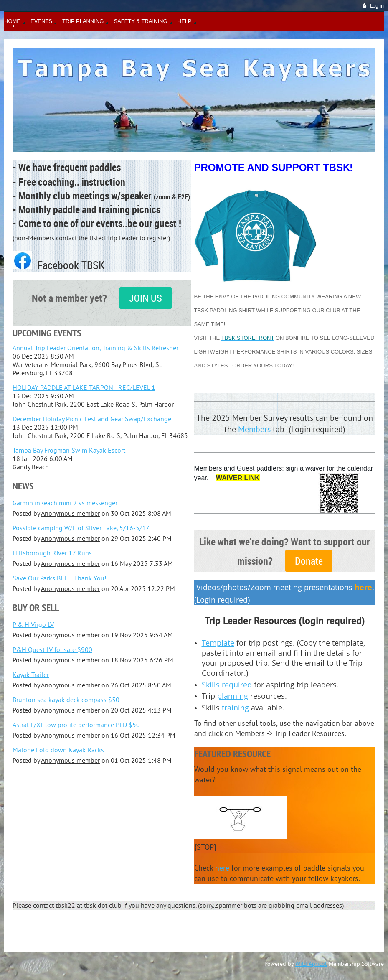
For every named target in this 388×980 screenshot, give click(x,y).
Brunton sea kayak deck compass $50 (66, 700)
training (235, 708)
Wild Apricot (311, 964)
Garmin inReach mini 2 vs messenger (65, 503)
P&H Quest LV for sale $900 (52, 649)
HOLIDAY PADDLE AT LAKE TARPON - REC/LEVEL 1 (84, 387)
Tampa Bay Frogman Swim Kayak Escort (69, 450)
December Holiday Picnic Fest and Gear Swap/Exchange (92, 419)
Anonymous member (70, 513)
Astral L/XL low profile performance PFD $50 (76, 725)
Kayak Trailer (31, 675)
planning (233, 696)
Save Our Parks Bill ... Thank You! (60, 578)
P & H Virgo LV (33, 624)
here (222, 868)
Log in (377, 6)
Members (254, 429)
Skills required (227, 685)
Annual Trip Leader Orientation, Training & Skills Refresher (95, 348)
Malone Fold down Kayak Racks (58, 750)
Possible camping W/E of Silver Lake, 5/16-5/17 (81, 528)
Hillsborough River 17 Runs (52, 553)
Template (218, 643)
